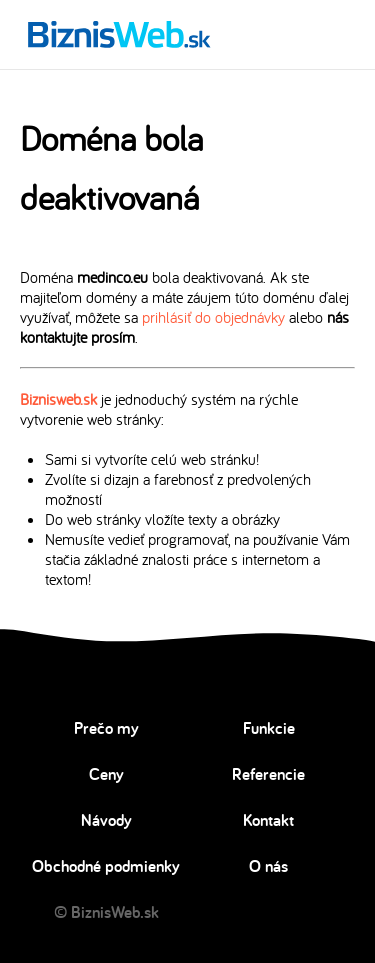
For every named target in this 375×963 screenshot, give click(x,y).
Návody (106, 820)
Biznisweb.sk (58, 399)
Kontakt (268, 820)
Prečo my (106, 728)
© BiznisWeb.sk (106, 912)
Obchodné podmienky (106, 866)
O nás (268, 866)
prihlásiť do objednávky (213, 317)
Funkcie (269, 728)
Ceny (106, 774)
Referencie (268, 774)
